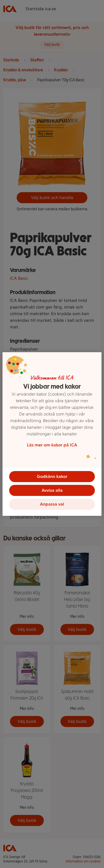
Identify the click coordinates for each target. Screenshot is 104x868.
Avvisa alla (52, 490)
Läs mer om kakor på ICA (52, 445)
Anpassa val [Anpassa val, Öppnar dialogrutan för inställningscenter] (52, 504)
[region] (52, 434)
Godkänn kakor (52, 476)
